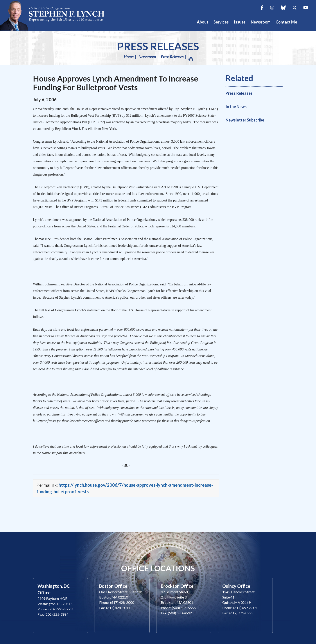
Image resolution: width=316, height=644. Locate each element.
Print (191, 58)
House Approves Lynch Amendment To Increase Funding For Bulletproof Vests (116, 83)
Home (129, 57)
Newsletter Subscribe (245, 120)
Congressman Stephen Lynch (57, 15)
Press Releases (158, 46)
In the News (236, 107)
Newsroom (147, 57)
